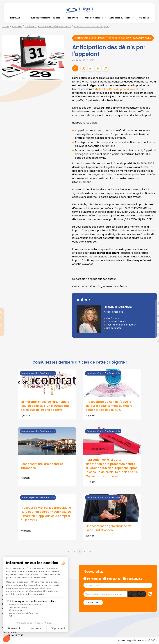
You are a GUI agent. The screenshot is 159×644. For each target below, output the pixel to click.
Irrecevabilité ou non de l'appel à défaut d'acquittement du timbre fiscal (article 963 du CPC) (109, 406)
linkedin (153, 316)
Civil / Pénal (30, 26)
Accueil (6, 26)
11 (85, 552)
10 (79, 552)
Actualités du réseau (120, 18)
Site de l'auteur (114, 328)
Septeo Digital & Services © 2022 (137, 641)
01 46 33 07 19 (16, 636)
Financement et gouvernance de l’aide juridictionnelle (109, 528)
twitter (153, 310)
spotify (153, 335)
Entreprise (114, 579)
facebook (153, 303)
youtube (153, 322)
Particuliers (17, 26)
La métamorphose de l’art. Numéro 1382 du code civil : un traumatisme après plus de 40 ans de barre (45, 406)
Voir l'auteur (112, 318)
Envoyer (93, 603)
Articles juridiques (94, 18)
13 (95, 552)
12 (90, 552)
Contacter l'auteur (116, 321)
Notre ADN (15, 18)
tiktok (153, 341)
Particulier (94, 579)
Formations (143, 18)
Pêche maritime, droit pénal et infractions (42, 466)
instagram (153, 328)
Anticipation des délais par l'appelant (91, 26)
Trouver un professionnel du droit (44, 18)
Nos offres (73, 18)
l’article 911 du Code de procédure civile (116, 89)
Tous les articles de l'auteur (121, 325)
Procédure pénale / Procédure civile (55, 26)
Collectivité (134, 579)
